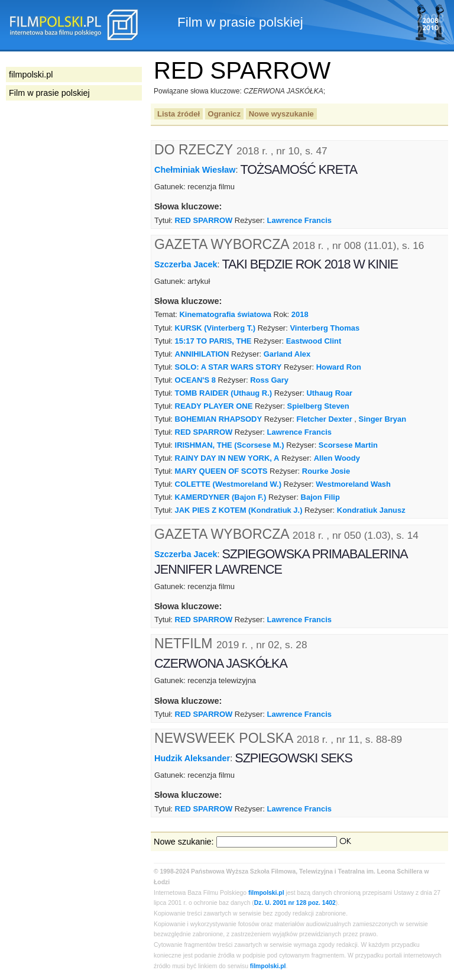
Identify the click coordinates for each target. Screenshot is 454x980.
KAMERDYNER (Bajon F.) (221, 497)
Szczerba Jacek (186, 264)
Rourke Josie (326, 471)
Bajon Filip (320, 497)
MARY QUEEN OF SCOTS (221, 471)
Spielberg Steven (318, 406)
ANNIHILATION (202, 354)
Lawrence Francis (299, 220)
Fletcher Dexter (324, 419)
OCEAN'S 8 (195, 380)
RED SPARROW (204, 220)
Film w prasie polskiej (49, 93)
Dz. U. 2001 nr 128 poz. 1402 (295, 903)
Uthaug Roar (329, 393)
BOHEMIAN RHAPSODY (219, 419)
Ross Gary (269, 380)
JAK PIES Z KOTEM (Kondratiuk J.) (239, 510)
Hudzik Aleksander (192, 758)
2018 (300, 314)
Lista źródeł (179, 114)
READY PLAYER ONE (214, 406)
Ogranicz (224, 114)
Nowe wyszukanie (281, 114)
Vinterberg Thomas (325, 328)
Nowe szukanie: (184, 842)
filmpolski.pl (266, 893)
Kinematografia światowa (225, 314)
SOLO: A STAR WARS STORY (228, 367)
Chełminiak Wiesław (195, 170)
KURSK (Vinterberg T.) (215, 328)
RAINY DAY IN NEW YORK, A (227, 458)
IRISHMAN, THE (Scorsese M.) (230, 445)
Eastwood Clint (314, 341)
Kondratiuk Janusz (371, 510)
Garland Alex (287, 354)
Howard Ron (339, 367)
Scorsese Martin (348, 445)
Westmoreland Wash (353, 484)
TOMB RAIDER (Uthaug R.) (224, 393)
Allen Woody (337, 458)
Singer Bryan (383, 419)
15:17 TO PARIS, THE (213, 341)
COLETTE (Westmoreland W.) (228, 484)
